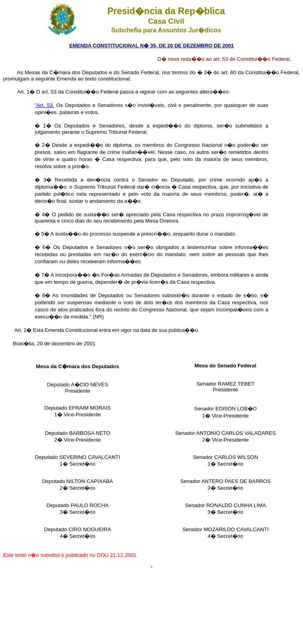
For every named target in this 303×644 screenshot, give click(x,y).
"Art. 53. (44, 105)
